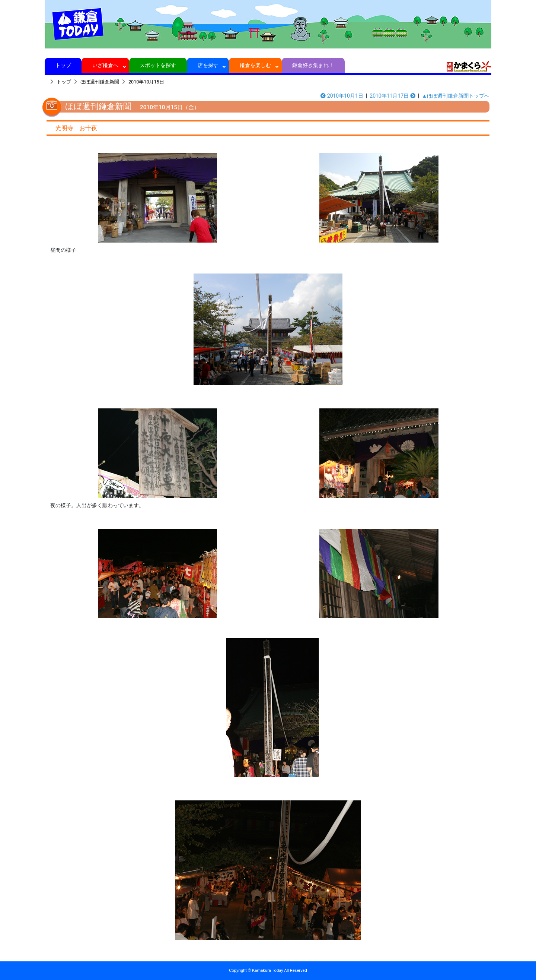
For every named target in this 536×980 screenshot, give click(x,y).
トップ (63, 65)
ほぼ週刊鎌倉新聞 (100, 82)
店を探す (208, 65)
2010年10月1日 (342, 96)
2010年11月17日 (392, 96)
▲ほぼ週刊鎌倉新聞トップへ (456, 96)
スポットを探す (158, 65)
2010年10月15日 (146, 82)
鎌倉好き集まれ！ (313, 65)
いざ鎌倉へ (106, 65)
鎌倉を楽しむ (256, 65)
